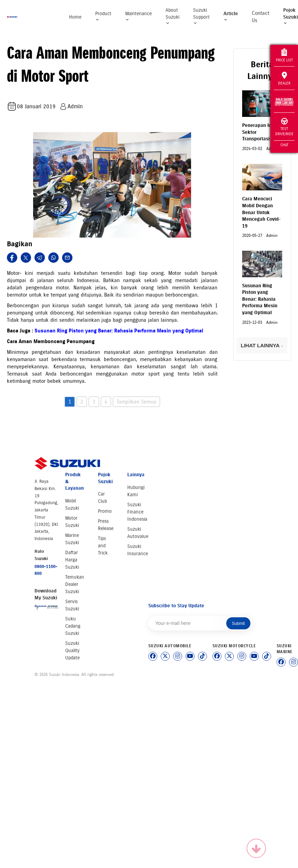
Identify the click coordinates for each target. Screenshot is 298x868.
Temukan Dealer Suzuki (75, 584)
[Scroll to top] (256, 848)
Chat (284, 145)
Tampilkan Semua (136, 402)
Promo (105, 511)
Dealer (284, 79)
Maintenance (138, 16)
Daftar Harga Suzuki (72, 560)
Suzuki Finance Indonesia (137, 512)
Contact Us (261, 17)
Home (75, 17)
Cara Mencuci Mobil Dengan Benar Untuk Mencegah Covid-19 (261, 212)
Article (231, 16)
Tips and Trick (103, 546)
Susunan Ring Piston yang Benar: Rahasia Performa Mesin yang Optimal (119, 331)
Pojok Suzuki (291, 16)
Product (103, 16)
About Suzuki (172, 16)
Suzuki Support (201, 16)
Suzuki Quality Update (72, 651)
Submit (238, 623)
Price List (284, 55)
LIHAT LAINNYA (262, 345)
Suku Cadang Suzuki (73, 626)
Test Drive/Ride (284, 127)
